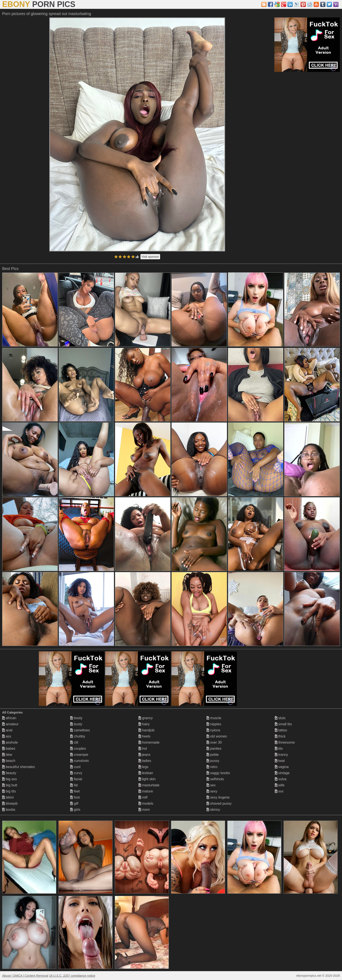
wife (280, 785)
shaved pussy (219, 803)
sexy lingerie (218, 797)
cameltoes (80, 730)
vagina (282, 767)
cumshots (80, 761)
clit (74, 742)
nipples (214, 724)
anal (7, 730)
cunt (75, 767)
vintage (282, 773)
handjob (146, 730)
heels (144, 736)
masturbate (149, 785)
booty (76, 718)
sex (211, 785)
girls (75, 810)
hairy (144, 724)
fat (74, 785)
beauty (9, 773)
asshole (10, 742)
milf (143, 797)
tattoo (281, 730)
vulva (281, 779)
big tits (9, 791)
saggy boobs (218, 773)
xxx (279, 791)
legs (144, 767)
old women (217, 736)
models (146, 803)
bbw (7, 755)
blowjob (10, 803)
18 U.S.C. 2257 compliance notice (72, 976)
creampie (79, 755)
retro (212, 767)
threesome (285, 742)
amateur (10, 724)
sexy (212, 791)
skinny (213, 810)
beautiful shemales (19, 767)
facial (76, 779)
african (9, 718)
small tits (283, 724)
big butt (10, 785)
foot (75, 797)
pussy (213, 761)
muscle (214, 718)
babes (9, 749)
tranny (281, 755)
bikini (8, 797)
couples (78, 749)
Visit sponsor (150, 257)
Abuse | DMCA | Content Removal (25, 976)
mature (146, 791)
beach (9, 761)
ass (7, 736)
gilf (74, 803)
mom (144, 810)
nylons (213, 730)
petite (213, 755)
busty (76, 724)
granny (146, 718)
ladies (145, 761)
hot (143, 749)
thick (280, 736)
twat (280, 761)
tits (279, 749)
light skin (147, 779)
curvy (76, 773)
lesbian (146, 773)
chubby (78, 736)
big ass (9, 779)
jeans (144, 755)
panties (214, 749)
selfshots (215, 779)
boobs (9, 810)
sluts (280, 718)
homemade (149, 742)
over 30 (214, 742)
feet (75, 791)
